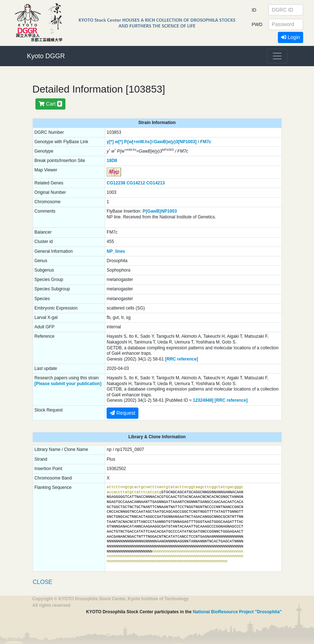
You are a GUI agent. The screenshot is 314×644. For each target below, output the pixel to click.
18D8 (112, 161)
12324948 (203, 400)
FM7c (206, 142)
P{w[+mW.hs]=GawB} (146, 142)
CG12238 (116, 183)
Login (291, 37)
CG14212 (136, 183)
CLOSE (43, 582)
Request (122, 413)
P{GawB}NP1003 (160, 211)
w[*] (119, 142)
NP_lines (116, 251)
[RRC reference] (182, 359)
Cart (50, 104)
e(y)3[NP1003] (182, 142)
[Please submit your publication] (68, 384)
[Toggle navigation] (277, 56)
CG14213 (156, 183)
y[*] (110, 142)
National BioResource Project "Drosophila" (237, 612)
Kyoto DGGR (46, 56)
